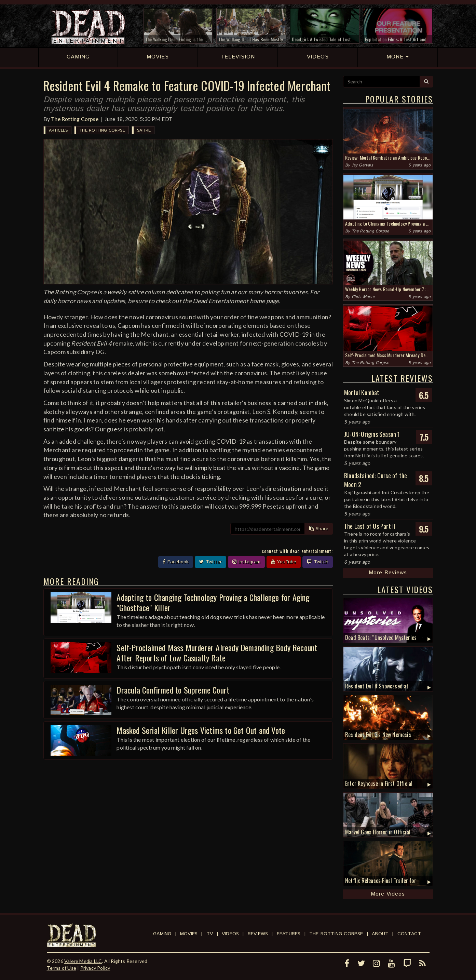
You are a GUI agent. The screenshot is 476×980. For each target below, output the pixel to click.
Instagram (246, 562)
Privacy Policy (95, 968)
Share (319, 529)
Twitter (210, 562)
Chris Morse (363, 297)
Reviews (258, 934)
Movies (189, 934)
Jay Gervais (362, 165)
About (380, 934)
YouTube (284, 562)
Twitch (318, 562)
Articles (58, 130)
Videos (230, 934)
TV (210, 934)
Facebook (176, 562)
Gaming (162, 934)
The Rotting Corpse (75, 119)
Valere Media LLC (83, 961)
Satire (144, 130)
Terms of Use (62, 968)
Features (289, 934)
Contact (409, 934)
